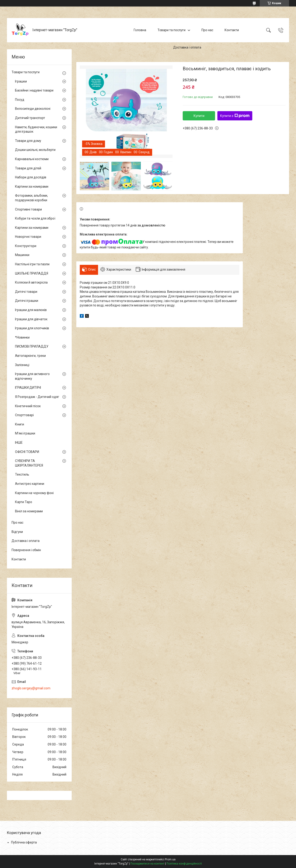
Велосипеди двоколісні (33, 109)
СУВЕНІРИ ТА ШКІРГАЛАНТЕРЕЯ (29, 463)
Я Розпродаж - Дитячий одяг (37, 397)
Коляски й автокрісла (31, 282)
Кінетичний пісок (28, 406)
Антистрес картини (30, 484)
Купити (199, 116)
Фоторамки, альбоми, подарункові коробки (31, 198)
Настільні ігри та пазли (32, 264)
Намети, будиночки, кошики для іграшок (36, 129)
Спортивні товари (28, 209)
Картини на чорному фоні (34, 493)
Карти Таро (24, 502)
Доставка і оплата (187, 47)
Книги (20, 424)
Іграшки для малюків (31, 310)
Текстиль (22, 474)
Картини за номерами (32, 186)
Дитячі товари (26, 292)
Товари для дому (28, 141)
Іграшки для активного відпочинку (32, 376)
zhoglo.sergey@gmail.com (31, 688)
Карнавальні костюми (32, 159)
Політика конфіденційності (184, 864)
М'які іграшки (25, 433)
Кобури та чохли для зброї (35, 218)
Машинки (22, 255)
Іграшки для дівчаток (31, 319)
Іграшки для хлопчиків (32, 328)
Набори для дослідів (31, 177)
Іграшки (21, 81)
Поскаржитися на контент (147, 864)
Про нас (207, 30)
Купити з (235, 116)
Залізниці (22, 365)
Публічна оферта (24, 842)
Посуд (20, 100)
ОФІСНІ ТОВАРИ (27, 452)
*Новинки (22, 337)
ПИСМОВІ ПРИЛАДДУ (32, 346)
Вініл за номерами (29, 511)
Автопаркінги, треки (30, 356)
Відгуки (17, 532)
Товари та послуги (171, 30)
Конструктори (26, 246)
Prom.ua (170, 859)
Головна (140, 30)
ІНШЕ (19, 443)
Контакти (232, 30)
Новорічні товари (28, 237)
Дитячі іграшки (27, 301)
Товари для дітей (28, 168)
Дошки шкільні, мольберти (35, 150)
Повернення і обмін (26, 550)
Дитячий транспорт (30, 118)
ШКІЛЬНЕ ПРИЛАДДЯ (32, 273)
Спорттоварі (24, 415)
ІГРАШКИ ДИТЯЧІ (28, 388)
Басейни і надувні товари (34, 90)
